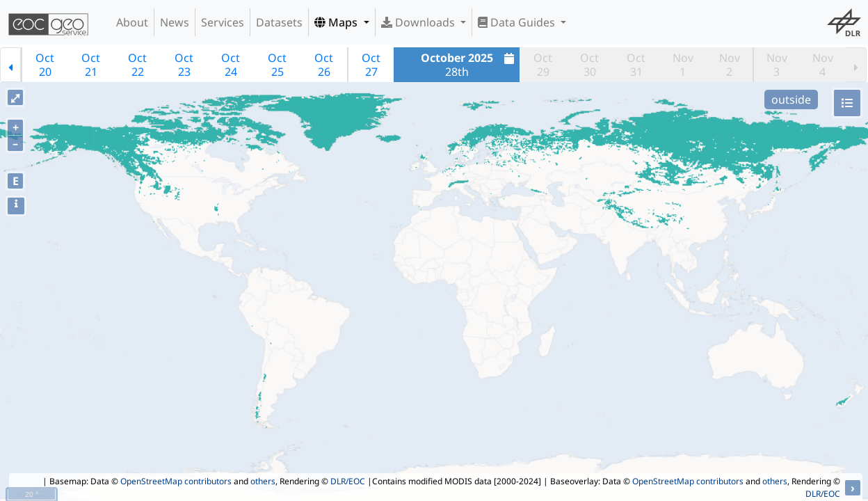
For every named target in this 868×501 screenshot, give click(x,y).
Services (223, 22)
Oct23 (184, 65)
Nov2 (730, 65)
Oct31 (636, 65)
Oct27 (371, 65)
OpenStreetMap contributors (176, 481)
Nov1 (683, 65)
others (263, 481)
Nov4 (823, 65)
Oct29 (543, 65)
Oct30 (589, 65)
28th (469, 65)
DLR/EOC (348, 481)
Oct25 (277, 65)
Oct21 (91, 65)
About (132, 22)
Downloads (419, 22)
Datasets (279, 22)
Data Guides (518, 22)
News (175, 22)
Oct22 (137, 65)
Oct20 (45, 65)
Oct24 (231, 65)
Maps (337, 22)
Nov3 (777, 65)
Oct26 (324, 65)
